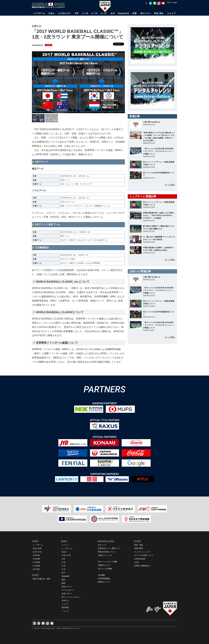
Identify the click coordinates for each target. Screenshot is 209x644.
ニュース (65, 604)
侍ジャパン (102, 545)
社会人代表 (37, 548)
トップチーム (38, 545)
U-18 (64, 562)
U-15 (64, 566)
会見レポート (67, 594)
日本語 (169, 2)
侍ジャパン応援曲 (105, 569)
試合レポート (67, 587)
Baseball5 (66, 576)
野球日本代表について (107, 552)
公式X (137, 562)
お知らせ (65, 601)
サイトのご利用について (144, 555)
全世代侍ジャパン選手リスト (109, 548)
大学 (63, 559)
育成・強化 (139, 545)
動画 (63, 583)
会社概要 (101, 575)
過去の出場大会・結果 (41, 579)
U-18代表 (36, 559)
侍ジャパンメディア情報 (108, 562)
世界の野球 (139, 548)
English (175, 3)
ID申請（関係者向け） (143, 566)
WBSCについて (104, 582)
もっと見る (170, 185)
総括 (63, 580)
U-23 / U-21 (37, 552)
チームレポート (68, 590)
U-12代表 (36, 566)
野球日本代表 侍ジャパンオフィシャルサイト (49, 5)
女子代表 (36, 569)
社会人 (64, 552)
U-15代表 (36, 562)
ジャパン (65, 545)
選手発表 (65, 607)
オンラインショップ (142, 552)
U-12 (64, 569)
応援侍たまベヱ (104, 565)
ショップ (65, 611)
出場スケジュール (105, 555)
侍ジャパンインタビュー (71, 597)
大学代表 (36, 555)
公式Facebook (140, 559)
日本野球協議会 (104, 579)
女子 (63, 573)
